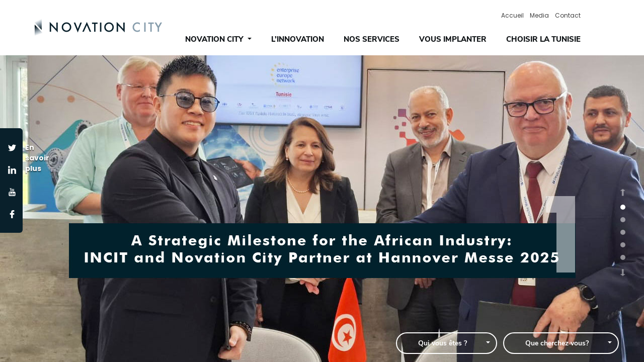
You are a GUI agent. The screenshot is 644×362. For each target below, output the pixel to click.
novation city (215, 39)
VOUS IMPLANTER (453, 39)
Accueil (512, 15)
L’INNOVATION (298, 39)
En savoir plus (34, 158)
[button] (623, 192)
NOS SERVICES (372, 39)
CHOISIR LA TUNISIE (543, 39)
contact (568, 15)
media (539, 15)
